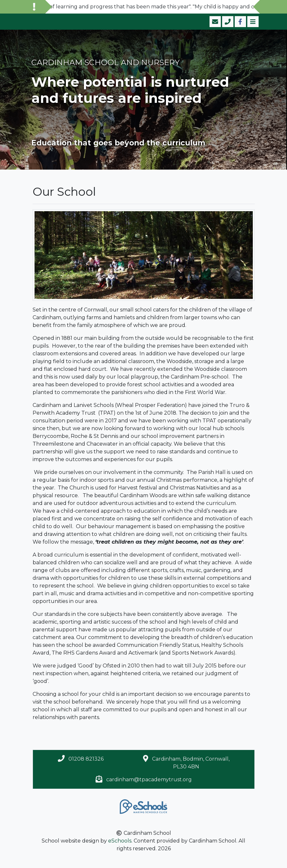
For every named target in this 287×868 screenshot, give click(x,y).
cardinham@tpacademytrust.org (149, 779)
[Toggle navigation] (252, 22)
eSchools (120, 841)
